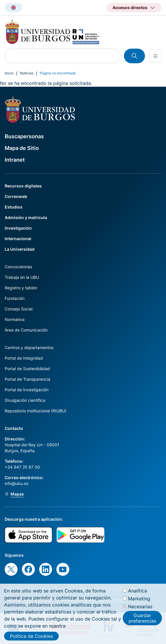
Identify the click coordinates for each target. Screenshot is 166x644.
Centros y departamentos (29, 347)
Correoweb (16, 196)
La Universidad (20, 249)
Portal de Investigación (27, 390)
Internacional (18, 239)
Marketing (139, 601)
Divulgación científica (25, 400)
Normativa (15, 319)
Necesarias (140, 609)
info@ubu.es (17, 483)
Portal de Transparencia (27, 379)
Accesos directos (130, 7)
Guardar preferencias (142, 620)
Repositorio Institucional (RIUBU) (36, 411)
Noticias (27, 73)
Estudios (14, 207)
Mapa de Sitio (22, 148)
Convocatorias (18, 267)
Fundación (15, 298)
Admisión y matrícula (26, 217)
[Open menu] (155, 56)
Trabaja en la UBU (22, 277)
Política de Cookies (31, 638)
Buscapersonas (24, 136)
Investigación (18, 228)
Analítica (138, 593)
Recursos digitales (23, 186)
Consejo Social (19, 309)
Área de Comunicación (26, 330)
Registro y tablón (21, 288)
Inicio (9, 73)
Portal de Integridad (24, 358)
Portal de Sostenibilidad (27, 369)
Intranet (15, 160)
